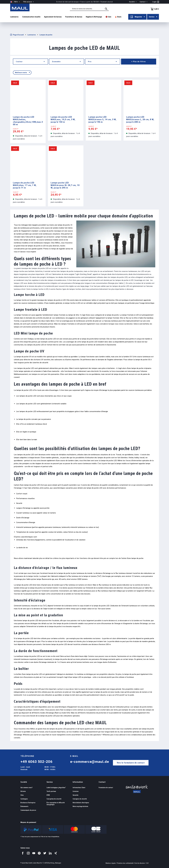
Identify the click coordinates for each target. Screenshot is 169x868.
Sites (22, 795)
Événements (24, 806)
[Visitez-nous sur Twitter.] (45, 853)
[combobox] (91, 9)
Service (50, 782)
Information (78, 782)
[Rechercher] (108, 9)
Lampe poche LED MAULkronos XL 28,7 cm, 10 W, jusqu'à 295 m (65, 185)
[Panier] (154, 9)
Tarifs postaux (51, 791)
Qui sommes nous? (26, 788)
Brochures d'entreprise (28, 803)
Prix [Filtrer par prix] (103, 62)
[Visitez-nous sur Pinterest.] (39, 853)
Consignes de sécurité (80, 799)
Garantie (75, 795)
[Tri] (22, 73)
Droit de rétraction (140, 863)
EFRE (48, 795)
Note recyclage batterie (80, 806)
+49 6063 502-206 (36, 762)
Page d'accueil (17, 35)
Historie (23, 791)
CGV (147, 863)
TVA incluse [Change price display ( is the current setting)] (29, 2)
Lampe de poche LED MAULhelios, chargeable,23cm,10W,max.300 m (28, 121)
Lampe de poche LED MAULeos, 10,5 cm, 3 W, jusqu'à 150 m (63, 119)
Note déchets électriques (81, 803)
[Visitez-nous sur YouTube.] (34, 853)
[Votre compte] (156, 2)
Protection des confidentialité (125, 863)
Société (24, 782)
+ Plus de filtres (139, 61)
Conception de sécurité (54, 799)
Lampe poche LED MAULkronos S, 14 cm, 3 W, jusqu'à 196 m (102, 119)
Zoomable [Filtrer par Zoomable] (67, 62)
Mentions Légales (111, 863)
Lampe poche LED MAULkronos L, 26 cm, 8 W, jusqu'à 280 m (140, 119)
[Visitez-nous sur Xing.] (56, 853)
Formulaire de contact (106, 788)
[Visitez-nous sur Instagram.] (28, 853)
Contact (102, 782)
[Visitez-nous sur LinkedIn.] (50, 853)
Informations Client (79, 788)
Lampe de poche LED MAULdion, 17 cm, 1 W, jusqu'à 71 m (25, 185)
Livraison (76, 791)
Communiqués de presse (28, 810)
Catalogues (24, 799)
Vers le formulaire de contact (131, 763)
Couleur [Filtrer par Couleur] (31, 62)
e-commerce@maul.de (90, 762)
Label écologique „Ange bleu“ (56, 788)
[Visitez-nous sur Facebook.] (23, 853)
